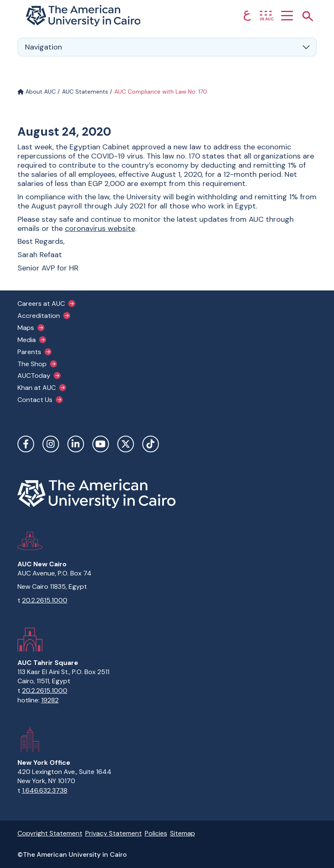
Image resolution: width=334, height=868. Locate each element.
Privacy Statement (114, 833)
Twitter (126, 444)
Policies (156, 833)
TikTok (151, 444)
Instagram (51, 444)
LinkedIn (76, 444)
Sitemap (183, 833)
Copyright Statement (50, 833)
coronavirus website (100, 228)
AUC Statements (85, 92)
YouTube (101, 444)
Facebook (26, 444)
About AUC (37, 92)
